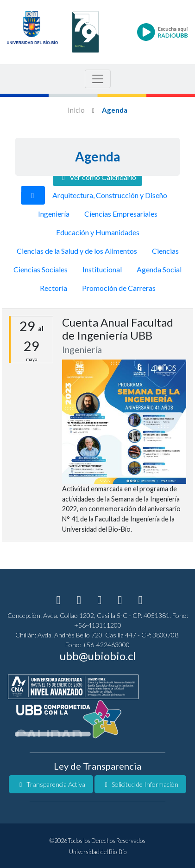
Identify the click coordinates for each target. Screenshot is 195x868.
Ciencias (165, 251)
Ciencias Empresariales (121, 214)
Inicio (76, 110)
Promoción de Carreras (119, 288)
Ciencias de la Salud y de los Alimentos (77, 251)
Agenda (115, 110)
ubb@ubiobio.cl (98, 656)
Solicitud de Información (141, 784)
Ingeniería (54, 214)
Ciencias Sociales (41, 269)
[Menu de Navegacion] (98, 79)
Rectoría (53, 288)
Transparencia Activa (51, 784)
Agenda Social (159, 269)
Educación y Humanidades (98, 232)
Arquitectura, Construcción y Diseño (110, 195)
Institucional (102, 269)
